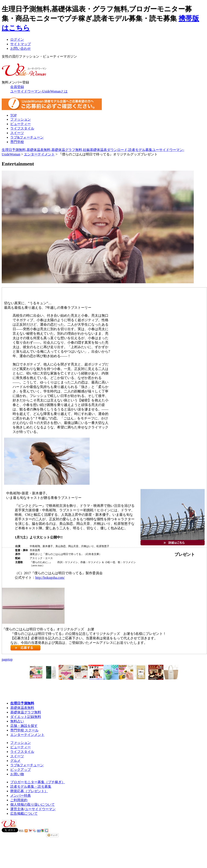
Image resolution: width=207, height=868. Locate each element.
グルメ (15, 761)
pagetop (7, 659)
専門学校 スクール (24, 730)
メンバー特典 (21, 796)
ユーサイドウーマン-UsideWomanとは (39, 91)
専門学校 (17, 142)
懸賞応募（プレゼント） (29, 791)
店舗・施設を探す (24, 726)
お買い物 (17, 774)
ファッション (21, 119)
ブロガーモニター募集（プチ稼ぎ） (38, 782)
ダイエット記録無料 (26, 717)
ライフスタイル (22, 128)
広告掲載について (24, 814)
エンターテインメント (27, 735)
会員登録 (17, 87)
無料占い (17, 721)
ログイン (17, 40)
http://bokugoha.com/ (50, 578)
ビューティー (21, 124)
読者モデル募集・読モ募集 (31, 787)
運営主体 (17, 809)
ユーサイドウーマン (40, 809)
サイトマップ (21, 44)
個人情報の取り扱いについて (33, 805)
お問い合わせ (21, 48)
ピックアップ (21, 770)
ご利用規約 (19, 800)
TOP (13, 115)
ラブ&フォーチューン (27, 137)
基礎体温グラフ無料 (26, 712)
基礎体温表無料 (22, 708)
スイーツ (17, 133)
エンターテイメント (39, 154)
